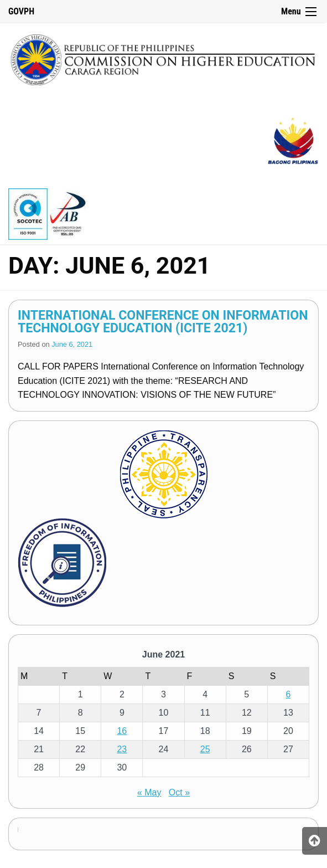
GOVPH (21, 11)
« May (149, 792)
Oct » (179, 792)
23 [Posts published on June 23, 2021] (122, 749)
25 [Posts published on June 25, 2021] (205, 749)
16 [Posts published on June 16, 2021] (122, 731)
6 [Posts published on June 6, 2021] (288, 694)
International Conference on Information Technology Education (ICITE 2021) (163, 322)
